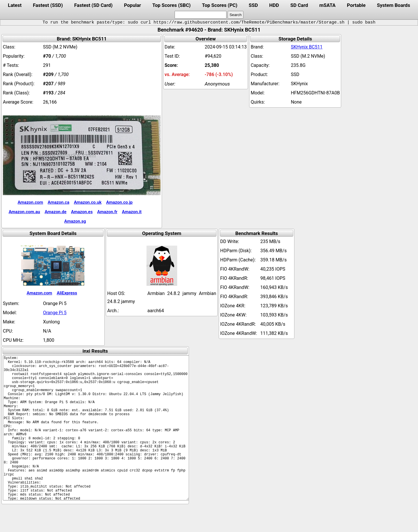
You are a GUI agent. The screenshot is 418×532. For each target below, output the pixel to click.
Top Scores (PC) (220, 5)
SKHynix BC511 (307, 47)
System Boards (394, 5)
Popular (132, 5)
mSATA (328, 5)
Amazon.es (82, 212)
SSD (253, 5)
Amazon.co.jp (119, 202)
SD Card (299, 5)
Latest (15, 5)
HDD (274, 5)
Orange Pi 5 (55, 313)
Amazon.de (56, 212)
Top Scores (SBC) (171, 5)
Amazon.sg (75, 221)
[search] (201, 15)
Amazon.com (30, 202)
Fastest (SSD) (48, 5)
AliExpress (67, 293)
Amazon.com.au (24, 212)
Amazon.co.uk (88, 202)
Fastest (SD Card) (93, 5)
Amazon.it (132, 212)
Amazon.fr (107, 212)
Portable (356, 5)
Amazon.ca (58, 202)
